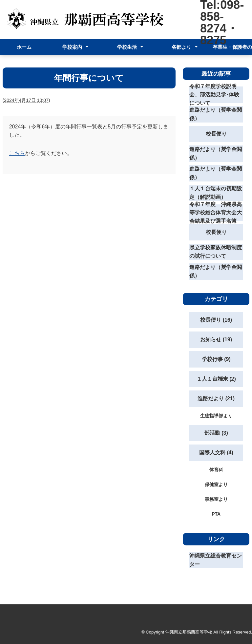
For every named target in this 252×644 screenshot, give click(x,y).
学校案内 (72, 47)
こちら (17, 153)
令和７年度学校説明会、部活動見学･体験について (214, 95)
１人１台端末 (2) (216, 379)
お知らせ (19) (216, 340)
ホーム (24, 47)
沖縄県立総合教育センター (216, 560)
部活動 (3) (216, 433)
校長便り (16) (216, 320)
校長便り (216, 134)
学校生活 (127, 47)
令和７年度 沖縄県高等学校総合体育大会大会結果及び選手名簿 (216, 213)
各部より (181, 47)
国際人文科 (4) (216, 453)
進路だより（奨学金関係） (216, 114)
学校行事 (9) (216, 359)
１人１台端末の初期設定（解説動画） (216, 193)
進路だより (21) (216, 398)
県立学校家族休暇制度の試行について (216, 252)
